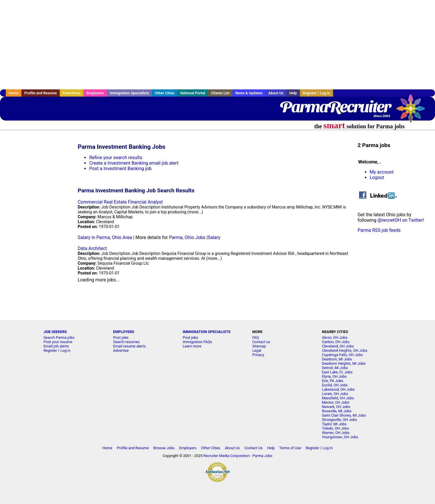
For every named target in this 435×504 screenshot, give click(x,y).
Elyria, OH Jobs (334, 376)
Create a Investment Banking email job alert (134, 163)
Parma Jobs (263, 456)
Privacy (258, 355)
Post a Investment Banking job (120, 169)
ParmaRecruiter (335, 107)
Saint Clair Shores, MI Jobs (344, 415)
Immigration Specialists (129, 93)
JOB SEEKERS (55, 332)
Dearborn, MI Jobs (337, 359)
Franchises (72, 93)
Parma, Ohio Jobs (187, 237)
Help (293, 93)
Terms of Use (290, 448)
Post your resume (58, 342)
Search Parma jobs (59, 337)
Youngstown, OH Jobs (340, 437)
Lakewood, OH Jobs (338, 389)
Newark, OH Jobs (336, 407)
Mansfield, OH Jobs (338, 398)
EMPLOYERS (124, 332)
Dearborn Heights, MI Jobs (344, 363)
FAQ (256, 337)
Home (14, 93)
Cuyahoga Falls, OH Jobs (342, 355)
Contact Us (254, 448)
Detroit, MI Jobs (335, 368)
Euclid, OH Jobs (335, 385)
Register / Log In (317, 93)
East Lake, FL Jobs (337, 372)
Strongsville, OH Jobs (339, 420)
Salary (214, 237)
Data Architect (92, 248)
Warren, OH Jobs (336, 433)
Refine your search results (116, 158)
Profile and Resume (41, 93)
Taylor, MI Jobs (334, 424)
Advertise (121, 350)
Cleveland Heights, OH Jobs (345, 350)
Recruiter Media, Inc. (413, 111)
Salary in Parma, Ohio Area (105, 237)
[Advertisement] (218, 45)
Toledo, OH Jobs (335, 428)
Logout (377, 177)
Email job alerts (56, 346)
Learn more (192, 346)
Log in (65, 350)
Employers (95, 93)
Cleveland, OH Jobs (338, 346)
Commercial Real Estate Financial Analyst (120, 202)
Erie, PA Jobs (333, 381)
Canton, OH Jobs (336, 342)
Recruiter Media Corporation (227, 456)
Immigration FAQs (197, 342)
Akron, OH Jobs (335, 337)
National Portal (193, 93)
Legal (257, 350)
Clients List (220, 93)
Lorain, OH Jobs (335, 394)
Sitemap (259, 346)
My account (382, 172)
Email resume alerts (129, 346)
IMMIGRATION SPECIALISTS (207, 332)
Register (50, 350)
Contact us (261, 342)
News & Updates (249, 93)
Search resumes (126, 342)
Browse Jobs (164, 448)
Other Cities (165, 93)
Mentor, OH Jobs (336, 402)
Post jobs (121, 337)
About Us (276, 93)
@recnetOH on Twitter (400, 220)
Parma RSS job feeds (379, 230)
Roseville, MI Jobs (337, 411)
